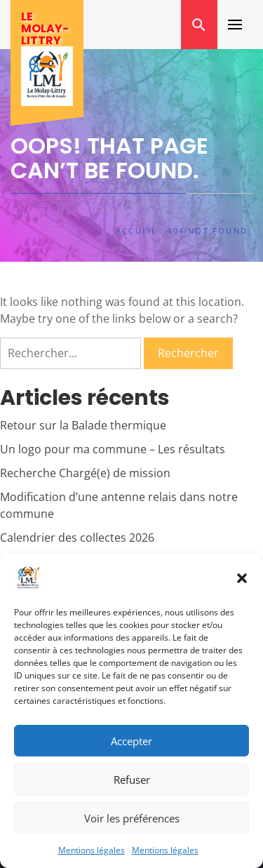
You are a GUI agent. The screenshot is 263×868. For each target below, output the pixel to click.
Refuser (132, 780)
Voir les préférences (132, 818)
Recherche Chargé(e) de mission (85, 473)
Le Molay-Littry (45, 28)
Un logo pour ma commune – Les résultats (113, 449)
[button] (242, 578)
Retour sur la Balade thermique (83, 425)
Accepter (131, 741)
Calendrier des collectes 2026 (77, 538)
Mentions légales (92, 850)
